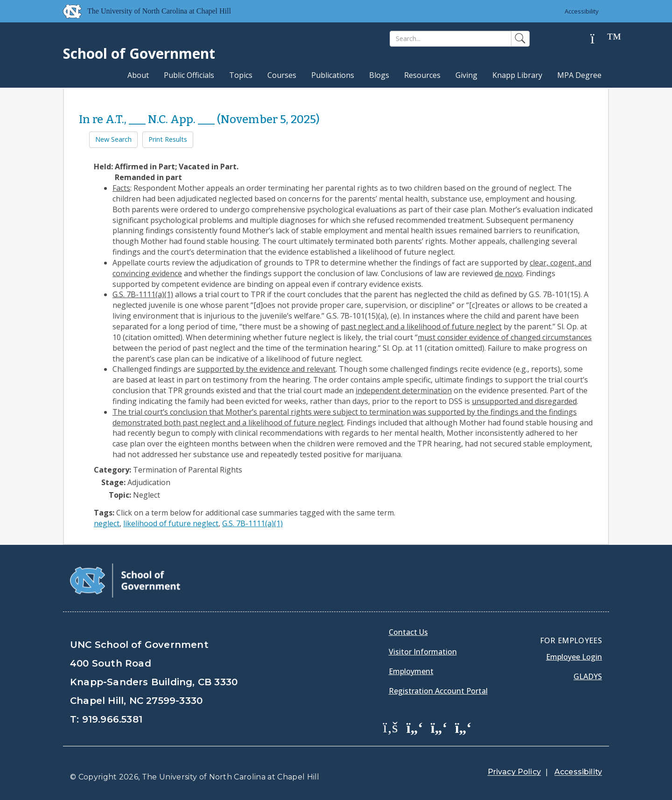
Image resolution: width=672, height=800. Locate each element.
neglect (107, 523)
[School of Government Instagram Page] (463, 727)
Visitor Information (423, 652)
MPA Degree (579, 75)
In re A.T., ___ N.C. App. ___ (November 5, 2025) (199, 119)
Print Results (168, 139)
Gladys (588, 676)
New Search (113, 139)
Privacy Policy (514, 772)
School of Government (139, 53)
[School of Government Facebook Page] (391, 727)
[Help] (600, 39)
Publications (333, 75)
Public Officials (189, 75)
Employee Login (574, 657)
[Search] (451, 39)
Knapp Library (517, 75)
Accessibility (581, 11)
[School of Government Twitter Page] (415, 727)
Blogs (379, 75)
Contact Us (408, 632)
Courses (282, 75)
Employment (411, 671)
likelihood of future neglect (171, 523)
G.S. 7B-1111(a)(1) (252, 523)
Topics (241, 75)
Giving (466, 75)
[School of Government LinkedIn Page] (439, 727)
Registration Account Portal (438, 691)
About (138, 75)
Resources (422, 75)
